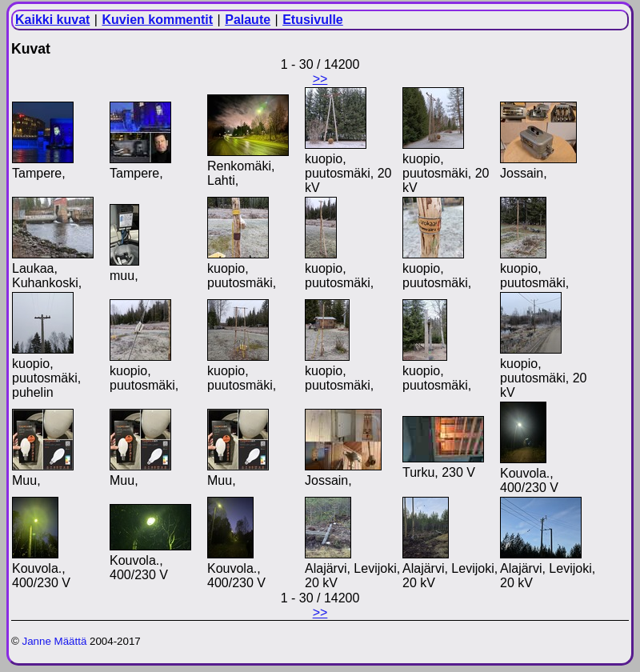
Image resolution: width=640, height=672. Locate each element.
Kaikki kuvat (52, 20)
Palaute (248, 20)
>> (320, 79)
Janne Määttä (55, 641)
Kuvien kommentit (157, 20)
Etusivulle (313, 20)
